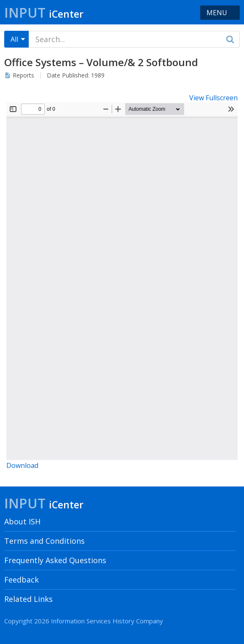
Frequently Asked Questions (55, 560)
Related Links (28, 599)
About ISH (22, 521)
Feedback (21, 580)
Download (22, 465)
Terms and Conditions (44, 541)
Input (44, 12)
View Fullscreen (213, 98)
